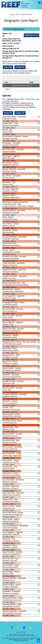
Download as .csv (31, 35)
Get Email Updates (21, 632)
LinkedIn (30, 629)
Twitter (24, 629)
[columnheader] (7, 82)
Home (12, 14)
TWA (10, 33)
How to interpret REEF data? (16, 63)
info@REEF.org (33, 636)
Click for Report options (15, 29)
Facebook (12, 629)
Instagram (18, 629)
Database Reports (26, 14)
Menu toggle (39, 4)
